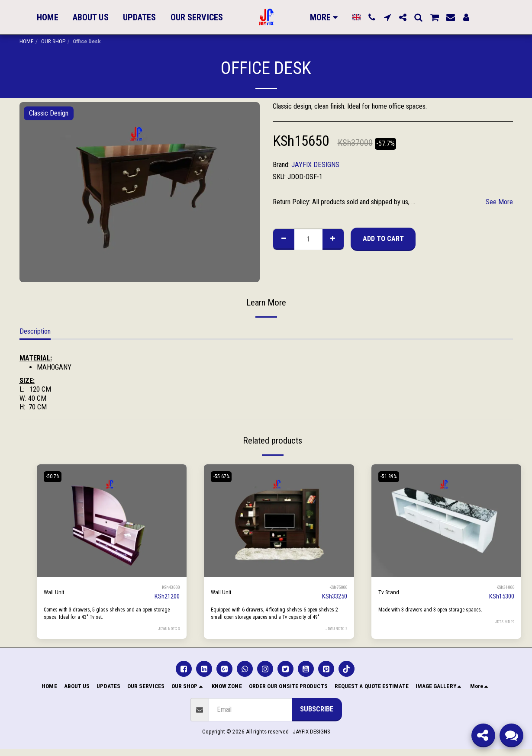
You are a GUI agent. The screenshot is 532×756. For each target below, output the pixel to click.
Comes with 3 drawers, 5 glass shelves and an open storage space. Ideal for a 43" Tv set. (105, 613)
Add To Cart (383, 239)
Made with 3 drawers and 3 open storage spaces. (437, 610)
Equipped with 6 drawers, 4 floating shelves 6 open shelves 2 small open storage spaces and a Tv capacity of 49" (276, 617)
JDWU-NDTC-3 (167, 629)
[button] (372, 17)
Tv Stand (390, 592)
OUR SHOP (53, 41)
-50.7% (55, 477)
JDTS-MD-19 (503, 621)
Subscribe (317, 716)
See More (499, 202)
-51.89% (391, 477)
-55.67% (224, 477)
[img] (112, 521)
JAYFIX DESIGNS (315, 165)
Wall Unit (55, 592)
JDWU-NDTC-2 (335, 635)
